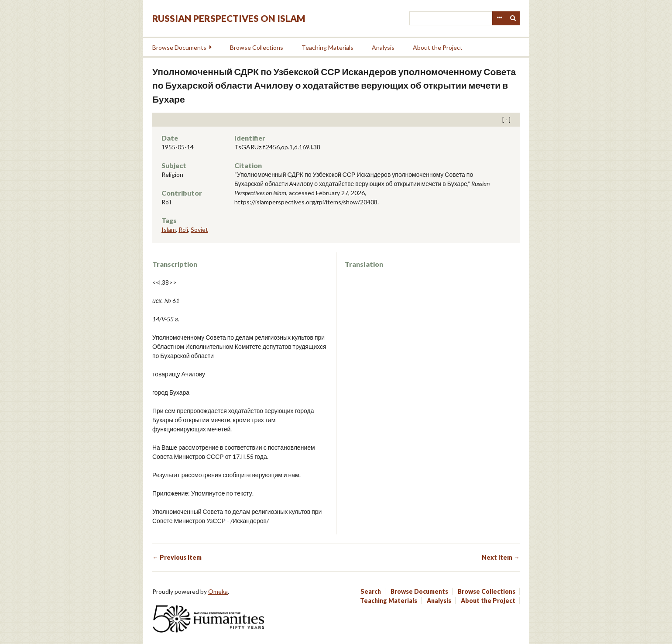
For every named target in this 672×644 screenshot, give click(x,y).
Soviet (199, 229)
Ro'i (183, 229)
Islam (169, 229)
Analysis (383, 47)
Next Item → (501, 557)
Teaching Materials (327, 47)
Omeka (218, 591)
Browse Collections (257, 47)
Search (513, 18)
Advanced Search (499, 18)
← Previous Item (177, 557)
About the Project (438, 47)
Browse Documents (179, 47)
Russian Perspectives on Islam (229, 18)
